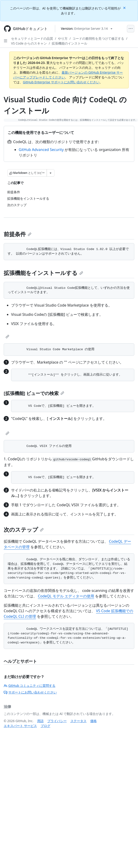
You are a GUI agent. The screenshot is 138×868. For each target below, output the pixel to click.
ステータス (78, 721)
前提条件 (18, 234)
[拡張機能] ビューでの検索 (34, 393)
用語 (40, 721)
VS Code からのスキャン (29, 43)
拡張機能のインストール (69, 43)
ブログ (45, 726)
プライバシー (57, 721)
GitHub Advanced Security (41, 150)
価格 (93, 721)
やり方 (63, 38)
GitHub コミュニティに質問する (30, 686)
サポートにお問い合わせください (30, 692)
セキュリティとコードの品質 (32, 38)
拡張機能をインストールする (43, 273)
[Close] (125, 8)
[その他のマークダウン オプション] (51, 173)
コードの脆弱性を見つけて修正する (98, 38)
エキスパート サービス (20, 726)
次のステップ (24, 529)
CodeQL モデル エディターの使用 (66, 596)
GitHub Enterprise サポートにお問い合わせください (61, 82)
